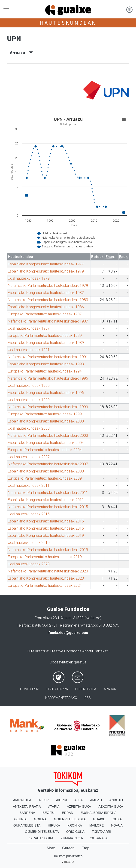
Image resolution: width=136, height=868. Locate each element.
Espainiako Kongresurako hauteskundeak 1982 (46, 293)
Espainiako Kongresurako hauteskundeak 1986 (46, 307)
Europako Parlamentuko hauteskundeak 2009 (45, 478)
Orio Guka (75, 832)
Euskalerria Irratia (98, 813)
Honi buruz (30, 689)
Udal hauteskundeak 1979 (29, 278)
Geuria (21, 819)
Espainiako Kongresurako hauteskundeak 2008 (46, 471)
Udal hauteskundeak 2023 (29, 564)
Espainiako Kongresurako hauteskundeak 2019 (46, 535)
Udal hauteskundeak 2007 (29, 457)
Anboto (116, 800)
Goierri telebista (70, 819)
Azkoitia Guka (111, 806)
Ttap (86, 848)
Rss (88, 698)
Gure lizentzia (38, 651)
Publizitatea (86, 689)
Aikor (44, 800)
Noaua (117, 825)
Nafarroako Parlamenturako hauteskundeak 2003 (48, 435)
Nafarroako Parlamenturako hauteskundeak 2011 (48, 493)
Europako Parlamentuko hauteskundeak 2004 (45, 450)
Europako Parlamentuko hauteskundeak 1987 (45, 314)
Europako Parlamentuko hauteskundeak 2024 (45, 585)
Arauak (110, 689)
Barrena (27, 813)
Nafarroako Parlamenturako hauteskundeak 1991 (48, 357)
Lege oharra (57, 689)
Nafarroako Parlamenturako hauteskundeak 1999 (48, 407)
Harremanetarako (61, 698)
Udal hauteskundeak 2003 (29, 428)
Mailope (97, 825)
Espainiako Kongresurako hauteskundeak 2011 (46, 500)
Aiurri (62, 800)
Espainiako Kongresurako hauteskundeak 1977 (46, 264)
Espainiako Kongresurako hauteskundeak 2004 (46, 443)
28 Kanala (99, 838)
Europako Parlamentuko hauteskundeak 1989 (45, 336)
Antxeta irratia (27, 806)
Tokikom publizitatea (68, 856)
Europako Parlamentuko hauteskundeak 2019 (45, 557)
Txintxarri (101, 832)
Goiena (40, 819)
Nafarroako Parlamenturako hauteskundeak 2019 (48, 550)
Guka (117, 819)
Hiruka (54, 825)
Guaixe (99, 819)
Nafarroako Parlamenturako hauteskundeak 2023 (48, 571)
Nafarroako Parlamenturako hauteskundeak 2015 (48, 507)
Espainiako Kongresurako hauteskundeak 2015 (46, 521)
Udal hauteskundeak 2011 (29, 485)
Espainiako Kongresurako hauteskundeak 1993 (46, 364)
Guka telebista (27, 825)
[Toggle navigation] (6, 10)
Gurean (68, 848)
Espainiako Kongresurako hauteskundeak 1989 (46, 343)
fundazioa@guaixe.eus (68, 633)
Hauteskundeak (68, 23)
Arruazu (21, 53)
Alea (79, 800)
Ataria (54, 806)
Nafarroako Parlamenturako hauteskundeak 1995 (48, 378)
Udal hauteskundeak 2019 (29, 543)
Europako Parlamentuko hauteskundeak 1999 (45, 414)
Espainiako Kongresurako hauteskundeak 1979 (46, 271)
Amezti (96, 800)
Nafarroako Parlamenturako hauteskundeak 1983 (48, 300)
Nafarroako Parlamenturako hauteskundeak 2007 (48, 464)
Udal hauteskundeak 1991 (29, 350)
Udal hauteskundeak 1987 (29, 328)
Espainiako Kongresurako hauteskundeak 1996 (46, 393)
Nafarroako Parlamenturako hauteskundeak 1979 (48, 286)
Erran (68, 813)
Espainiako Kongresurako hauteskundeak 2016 (46, 528)
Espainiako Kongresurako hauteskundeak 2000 (46, 421)
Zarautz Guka (41, 838)
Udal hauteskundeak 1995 (29, 386)
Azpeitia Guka (79, 806)
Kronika (75, 825)
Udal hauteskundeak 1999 (29, 400)
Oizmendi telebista (42, 832)
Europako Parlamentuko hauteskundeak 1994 (45, 371)
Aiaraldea (22, 800)
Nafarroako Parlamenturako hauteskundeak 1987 (48, 321)
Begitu (48, 813)
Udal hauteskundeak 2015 (29, 514)
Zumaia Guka (72, 838)
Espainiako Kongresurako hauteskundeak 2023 (46, 578)
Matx (51, 848)
